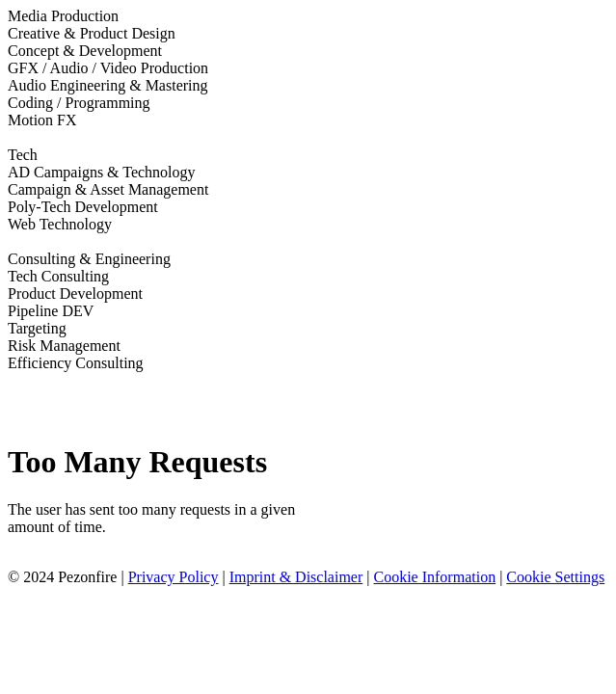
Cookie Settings (555, 577)
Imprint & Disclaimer (296, 577)
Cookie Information (434, 577)
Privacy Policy (174, 577)
